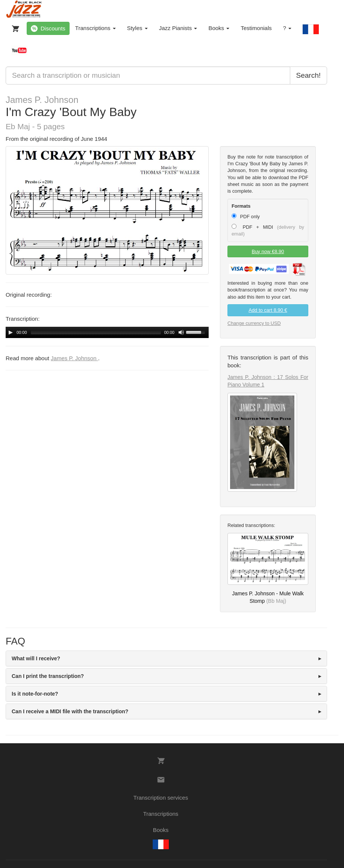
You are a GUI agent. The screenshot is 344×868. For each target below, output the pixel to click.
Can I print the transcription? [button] (48, 676)
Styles (137, 28)
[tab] (166, 658)
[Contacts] (161, 780)
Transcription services (161, 798)
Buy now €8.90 (268, 251)
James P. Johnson (42, 100)
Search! (308, 75)
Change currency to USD (254, 323)
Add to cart (268, 310)
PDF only (246, 216)
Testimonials (256, 28)
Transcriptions (95, 28)
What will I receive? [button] (36, 658)
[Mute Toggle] (181, 332)
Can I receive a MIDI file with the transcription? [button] (70, 711)
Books (219, 28)
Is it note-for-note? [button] (35, 694)
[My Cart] (14, 27)
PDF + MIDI (268, 230)
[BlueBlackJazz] (24, 9)
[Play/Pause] (11, 332)
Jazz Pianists (178, 28)
